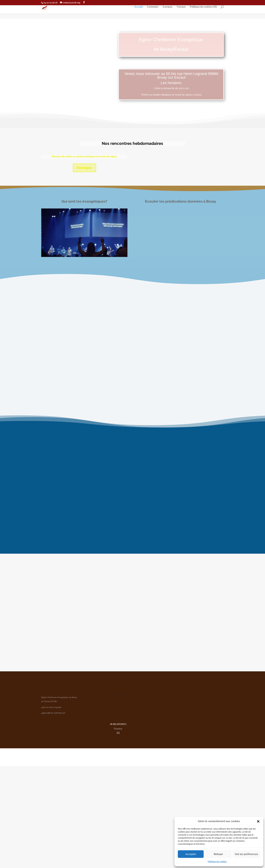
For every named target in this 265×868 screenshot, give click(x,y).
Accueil (138, 7)
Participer (84, 168)
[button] (258, 821)
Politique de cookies (217, 862)
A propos (167, 7)
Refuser (218, 854)
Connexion (153, 7)
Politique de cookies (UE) (203, 7)
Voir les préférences (246, 854)
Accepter (191, 854)
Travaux (181, 7)
